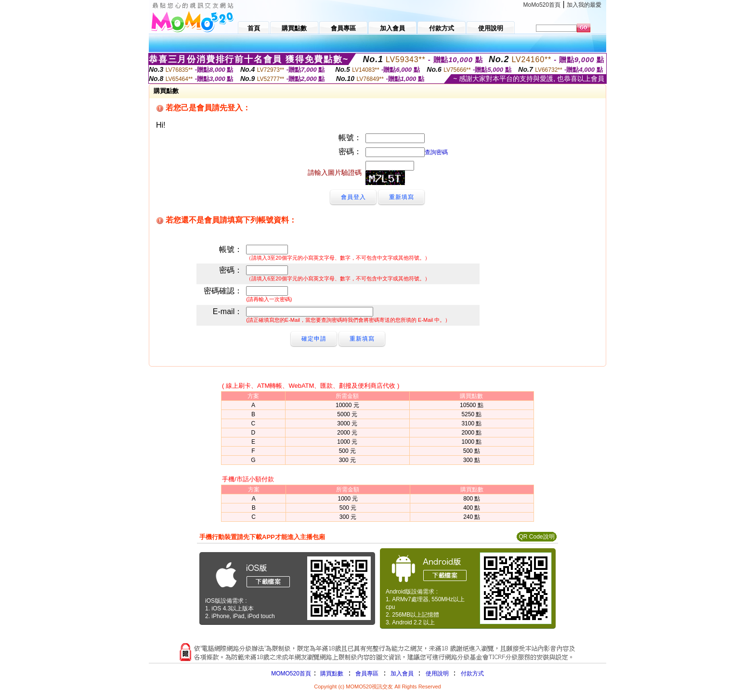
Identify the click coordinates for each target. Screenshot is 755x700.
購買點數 (331, 674)
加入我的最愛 (584, 5)
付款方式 (472, 674)
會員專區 (367, 674)
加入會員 (402, 674)
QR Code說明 (536, 537)
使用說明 (437, 674)
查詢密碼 (436, 152)
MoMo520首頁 (542, 5)
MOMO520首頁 (291, 674)
